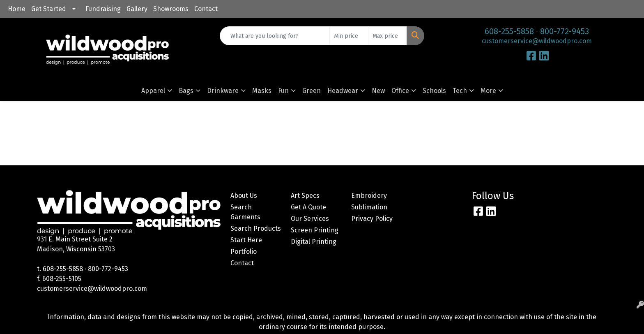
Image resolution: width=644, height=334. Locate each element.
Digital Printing (314, 242)
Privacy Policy (372, 219)
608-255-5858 (509, 31)
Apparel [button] (153, 91)
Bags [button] (186, 91)
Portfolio (244, 252)
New (378, 91)
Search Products (256, 228)
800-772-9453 (565, 31)
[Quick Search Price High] (388, 36)
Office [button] (400, 91)
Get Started (49, 9)
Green (312, 91)
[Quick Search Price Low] (349, 36)
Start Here (246, 240)
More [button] (488, 91)
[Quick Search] (275, 36)
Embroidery (369, 196)
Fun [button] (283, 91)
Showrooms (171, 9)
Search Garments (245, 212)
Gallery (137, 9)
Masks (262, 91)
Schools (434, 91)
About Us (244, 196)
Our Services (310, 219)
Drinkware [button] (223, 91)
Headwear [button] (343, 91)
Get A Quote (308, 207)
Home (17, 9)
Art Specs (305, 196)
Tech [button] (460, 91)
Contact (206, 9)
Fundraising (103, 9)
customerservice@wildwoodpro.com (537, 41)
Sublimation (369, 207)
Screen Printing (315, 230)
